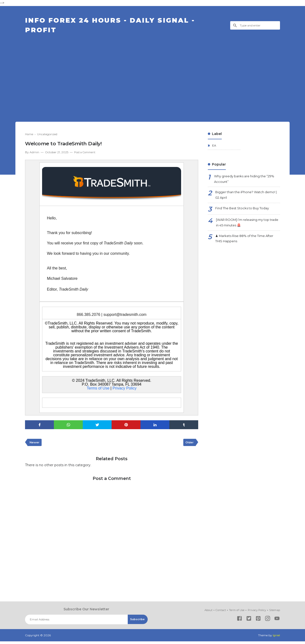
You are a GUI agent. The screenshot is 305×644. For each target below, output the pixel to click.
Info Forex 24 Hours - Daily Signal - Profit (117, 26)
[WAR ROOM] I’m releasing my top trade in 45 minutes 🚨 (246, 227)
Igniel (276, 638)
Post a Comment (86, 154)
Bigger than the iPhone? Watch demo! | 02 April (242, 199)
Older (189, 445)
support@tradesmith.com (125, 316)
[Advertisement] (152, 73)
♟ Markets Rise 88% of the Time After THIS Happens (248, 244)
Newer (35, 445)
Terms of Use (98, 390)
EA (214, 148)
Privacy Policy (125, 390)
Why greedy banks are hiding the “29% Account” (247, 182)
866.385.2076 (89, 316)
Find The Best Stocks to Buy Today (245, 212)
